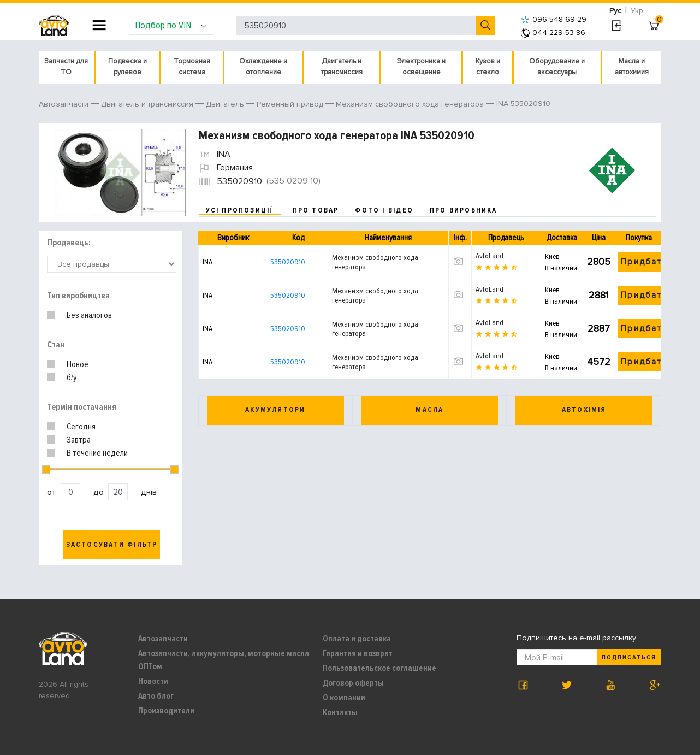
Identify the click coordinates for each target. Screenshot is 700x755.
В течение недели (97, 453)
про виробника (464, 210)
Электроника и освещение (421, 67)
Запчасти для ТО (66, 67)
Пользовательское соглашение (379, 668)
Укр (637, 11)
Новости (153, 681)
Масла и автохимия (632, 67)
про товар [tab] (316, 210)
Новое (78, 364)
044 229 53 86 (553, 33)
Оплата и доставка (357, 639)
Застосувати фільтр (112, 545)
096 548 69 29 (554, 19)
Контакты (340, 712)
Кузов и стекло (488, 67)
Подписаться (629, 657)
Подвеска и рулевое (127, 67)
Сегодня (81, 427)
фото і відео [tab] (384, 210)
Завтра (79, 440)
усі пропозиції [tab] (240, 210)
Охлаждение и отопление (263, 67)
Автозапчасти (163, 639)
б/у (72, 377)
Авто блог (156, 696)
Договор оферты (353, 683)
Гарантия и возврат (358, 653)
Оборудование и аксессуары (557, 67)
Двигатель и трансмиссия (342, 67)
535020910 (288, 262)
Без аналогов (89, 315)
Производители (166, 711)
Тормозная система (192, 67)
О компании (344, 698)
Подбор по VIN (171, 25)
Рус (615, 11)
